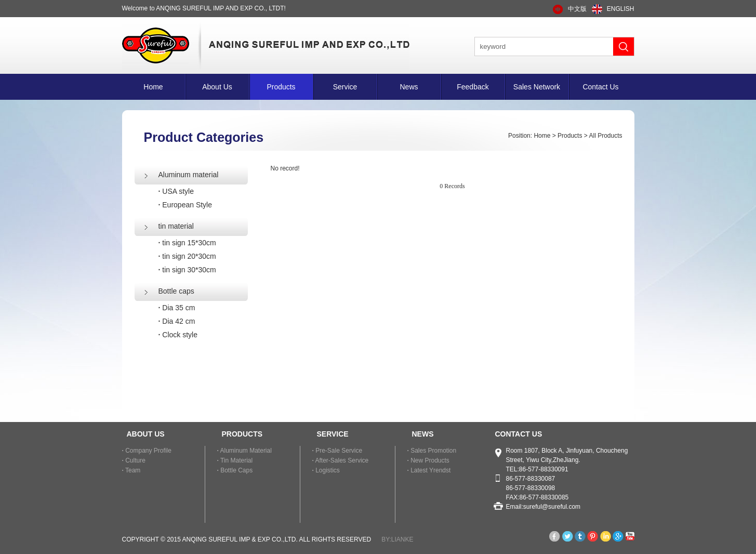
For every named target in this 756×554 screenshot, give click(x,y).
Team (131, 470)
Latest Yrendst (429, 470)
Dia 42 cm (177, 321)
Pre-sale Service (337, 451)
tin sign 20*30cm (187, 256)
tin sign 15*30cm (187, 243)
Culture (134, 460)
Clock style (178, 335)
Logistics (326, 470)
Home (153, 87)
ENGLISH (621, 9)
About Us (217, 87)
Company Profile (147, 451)
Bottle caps (176, 291)
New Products (428, 460)
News (409, 87)
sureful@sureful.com (552, 507)
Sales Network (537, 87)
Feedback (473, 87)
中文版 (577, 9)
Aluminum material (189, 175)
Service (345, 87)
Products (281, 87)
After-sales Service (341, 460)
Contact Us (600, 87)
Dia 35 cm (177, 308)
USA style (176, 191)
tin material (176, 226)
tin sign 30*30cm (187, 270)
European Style (185, 205)
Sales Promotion (432, 451)
